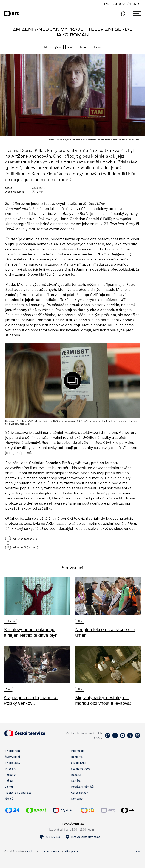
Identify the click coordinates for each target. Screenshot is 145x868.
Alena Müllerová (15, 192)
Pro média (78, 751)
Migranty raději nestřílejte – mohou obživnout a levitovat (103, 700)
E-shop (9, 787)
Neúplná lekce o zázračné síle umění (105, 632)
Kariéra (76, 781)
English (31, 851)
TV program (12, 751)
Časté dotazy (80, 793)
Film (47, 47)
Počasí (9, 781)
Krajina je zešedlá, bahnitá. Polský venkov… (31, 700)
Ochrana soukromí (50, 851)
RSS (138, 851)
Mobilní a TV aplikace (18, 793)
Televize (96, 47)
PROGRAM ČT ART (123, 4)
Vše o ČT (10, 799)
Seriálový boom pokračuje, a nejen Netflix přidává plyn (31, 632)
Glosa (58, 47)
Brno (83, 47)
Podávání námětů (82, 787)
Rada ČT (76, 775)
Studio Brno (79, 763)
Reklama (77, 757)
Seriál (71, 47)
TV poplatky (12, 763)
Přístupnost (71, 851)
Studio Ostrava (81, 769)
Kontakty (77, 799)
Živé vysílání (12, 757)
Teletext (10, 769)
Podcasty (10, 775)
